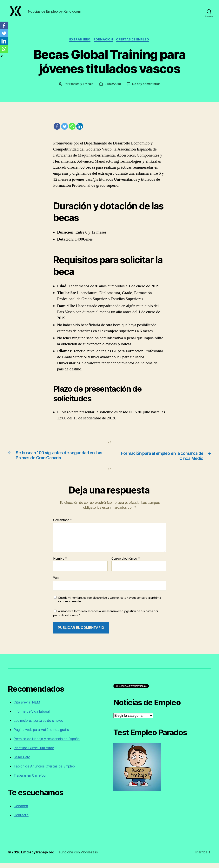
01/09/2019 (113, 88)
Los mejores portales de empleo (38, 725)
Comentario (63, 525)
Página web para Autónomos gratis (41, 735)
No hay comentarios (147, 88)
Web (56, 583)
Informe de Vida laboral (32, 716)
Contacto (21, 820)
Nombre (60, 563)
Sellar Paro (22, 762)
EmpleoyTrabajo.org (38, 857)
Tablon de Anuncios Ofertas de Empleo (44, 771)
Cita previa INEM (27, 707)
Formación (104, 44)
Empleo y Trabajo (81, 88)
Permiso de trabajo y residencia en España (47, 744)
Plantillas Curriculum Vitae (34, 753)
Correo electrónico (126, 563)
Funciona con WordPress (80, 857)
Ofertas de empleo (134, 44)
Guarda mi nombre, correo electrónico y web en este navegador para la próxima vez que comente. (109, 604)
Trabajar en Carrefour (30, 780)
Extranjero (79, 44)
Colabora (21, 811)
